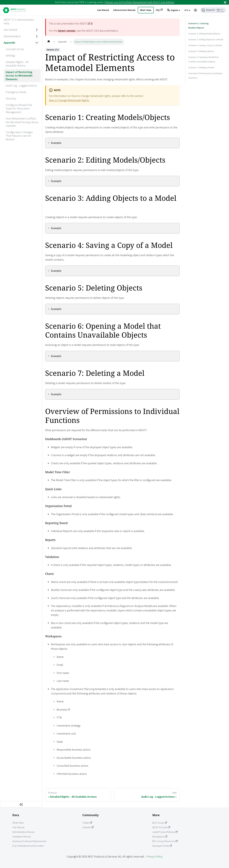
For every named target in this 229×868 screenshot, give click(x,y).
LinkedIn (88, 827)
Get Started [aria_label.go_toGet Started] (10, 30)
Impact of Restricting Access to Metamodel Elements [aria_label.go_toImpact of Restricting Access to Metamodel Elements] (19, 76)
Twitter (87, 823)
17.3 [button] (186, 10)
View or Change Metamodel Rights (69, 100)
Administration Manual (23, 832)
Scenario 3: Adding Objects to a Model (206, 35)
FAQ (159, 10)
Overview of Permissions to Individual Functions (205, 71)
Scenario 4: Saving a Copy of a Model (205, 41)
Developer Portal (162, 846)
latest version (67, 31)
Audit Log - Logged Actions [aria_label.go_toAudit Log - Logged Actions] (21, 86)
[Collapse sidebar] (21, 804)
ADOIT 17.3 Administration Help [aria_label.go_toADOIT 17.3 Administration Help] (19, 21)
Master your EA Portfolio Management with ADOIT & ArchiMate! (140, 2)
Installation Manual (22, 837)
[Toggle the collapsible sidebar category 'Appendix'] (37, 43)
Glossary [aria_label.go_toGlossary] (11, 98)
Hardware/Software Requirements (29, 841)
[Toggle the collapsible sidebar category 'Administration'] (37, 36)
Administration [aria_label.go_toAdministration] (12, 36)
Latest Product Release (165, 832)
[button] (173, 10)
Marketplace (160, 837)
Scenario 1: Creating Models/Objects (205, 23)
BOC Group (160, 823)
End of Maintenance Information (28, 846)
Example (56, 143)
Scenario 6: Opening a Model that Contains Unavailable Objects (203, 55)
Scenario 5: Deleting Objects (201, 47)
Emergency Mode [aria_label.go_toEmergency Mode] (16, 92)
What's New (146, 10)
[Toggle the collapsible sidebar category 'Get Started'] (37, 30)
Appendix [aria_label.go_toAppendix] (9, 43)
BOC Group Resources (165, 841)
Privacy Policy (155, 856)
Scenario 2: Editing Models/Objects (204, 29)
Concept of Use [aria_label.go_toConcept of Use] (15, 49)
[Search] (213, 10)
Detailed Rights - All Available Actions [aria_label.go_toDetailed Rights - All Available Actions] (17, 64)
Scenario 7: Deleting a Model (201, 63)
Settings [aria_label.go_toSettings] (10, 55)
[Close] (225, 2)
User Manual (103, 10)
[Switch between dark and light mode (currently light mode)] (195, 10)
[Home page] (49, 42)
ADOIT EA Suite (161, 827)
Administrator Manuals (124, 10)
